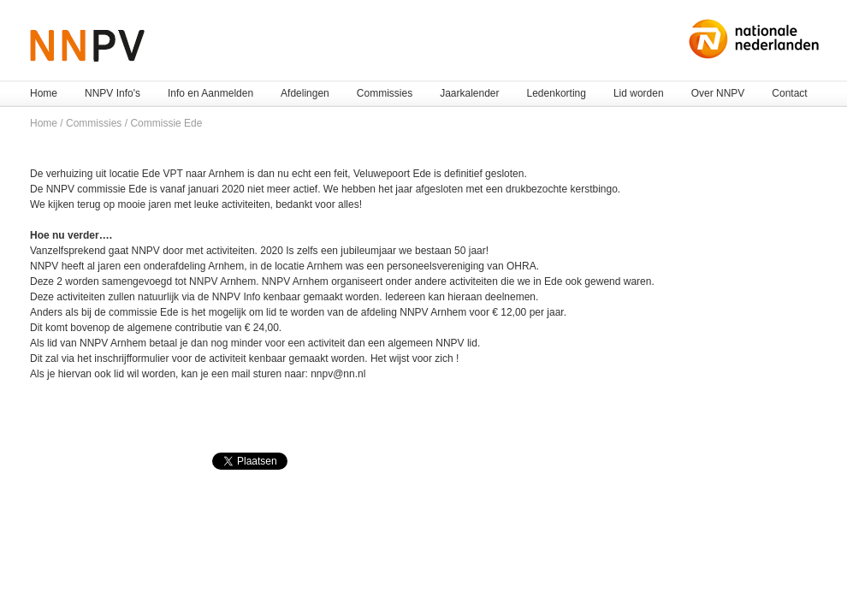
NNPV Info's (113, 93)
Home (44, 93)
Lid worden (639, 93)
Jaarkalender (469, 93)
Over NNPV (718, 93)
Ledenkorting (557, 93)
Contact (789, 93)
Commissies (385, 93)
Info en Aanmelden (210, 93)
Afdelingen (305, 93)
